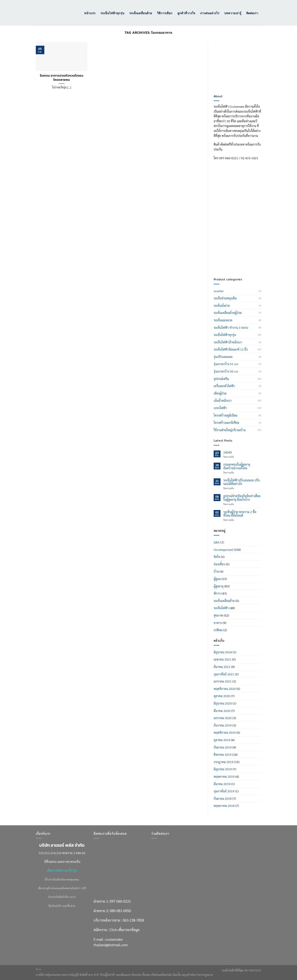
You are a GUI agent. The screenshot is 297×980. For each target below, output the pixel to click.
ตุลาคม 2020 (222, 696)
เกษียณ (218, 630)
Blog (38, 969)
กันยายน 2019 (223, 747)
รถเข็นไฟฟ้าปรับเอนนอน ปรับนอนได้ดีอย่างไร (242, 482)
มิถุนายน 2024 (223, 652)
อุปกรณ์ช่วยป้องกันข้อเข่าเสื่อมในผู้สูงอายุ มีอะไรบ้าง (242, 498)
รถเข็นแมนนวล (223, 320)
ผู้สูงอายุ (219, 586)
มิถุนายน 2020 (223, 703)
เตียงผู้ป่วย (220, 393)
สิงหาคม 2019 (223, 754)
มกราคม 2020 (223, 718)
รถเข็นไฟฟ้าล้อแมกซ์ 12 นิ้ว (231, 349)
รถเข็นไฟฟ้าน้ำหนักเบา (228, 342)
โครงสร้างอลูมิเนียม (225, 415)
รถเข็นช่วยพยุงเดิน (225, 298)
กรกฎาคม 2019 (224, 762)
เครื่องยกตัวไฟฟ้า (224, 386)
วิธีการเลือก (165, 13)
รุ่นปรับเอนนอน (223, 357)
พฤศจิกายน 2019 (225, 732)
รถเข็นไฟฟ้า (221, 608)
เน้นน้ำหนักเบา (223, 401)
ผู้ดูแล (217, 579)
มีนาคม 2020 (222, 711)
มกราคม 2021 (223, 681)
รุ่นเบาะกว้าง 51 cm (226, 364)
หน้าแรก (90, 13)
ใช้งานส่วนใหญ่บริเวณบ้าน (230, 430)
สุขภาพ (218, 615)
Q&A (217, 542)
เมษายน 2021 (222, 659)
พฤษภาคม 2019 (224, 776)
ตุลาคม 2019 (222, 740)
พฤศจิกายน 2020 (225, 689)
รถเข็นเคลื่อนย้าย (141, 13)
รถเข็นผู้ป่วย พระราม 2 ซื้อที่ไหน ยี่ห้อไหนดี (240, 514)
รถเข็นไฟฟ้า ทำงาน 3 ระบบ (231, 328)
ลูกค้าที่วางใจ (186, 13)
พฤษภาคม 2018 (224, 806)
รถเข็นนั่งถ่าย (222, 306)
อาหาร (218, 623)
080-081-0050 (240, 221)
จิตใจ (217, 557)
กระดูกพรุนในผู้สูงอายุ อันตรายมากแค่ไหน (237, 466)
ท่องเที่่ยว (219, 564)
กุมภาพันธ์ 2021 (224, 674)
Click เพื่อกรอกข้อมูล (245, 246)
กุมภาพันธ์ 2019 (224, 791)
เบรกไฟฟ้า (220, 408)
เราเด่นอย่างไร (210, 13)
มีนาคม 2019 (222, 784)
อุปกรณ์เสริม (221, 379)
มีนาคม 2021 (222, 667)
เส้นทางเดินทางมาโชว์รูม (62, 870)
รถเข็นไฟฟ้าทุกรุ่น (112, 13)
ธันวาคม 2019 (223, 725)
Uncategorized (223, 550)
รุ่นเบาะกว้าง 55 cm (226, 371)
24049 (228, 452)
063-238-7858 (133, 920)
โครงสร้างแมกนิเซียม (226, 423)
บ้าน (216, 571)
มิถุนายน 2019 (223, 769)
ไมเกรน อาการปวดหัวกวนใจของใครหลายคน (62, 78)
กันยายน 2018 (223, 798)
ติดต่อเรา (252, 13)
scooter (219, 291)
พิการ (217, 593)
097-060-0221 (240, 211)
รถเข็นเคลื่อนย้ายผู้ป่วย (228, 313)
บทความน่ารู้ (233, 13)
